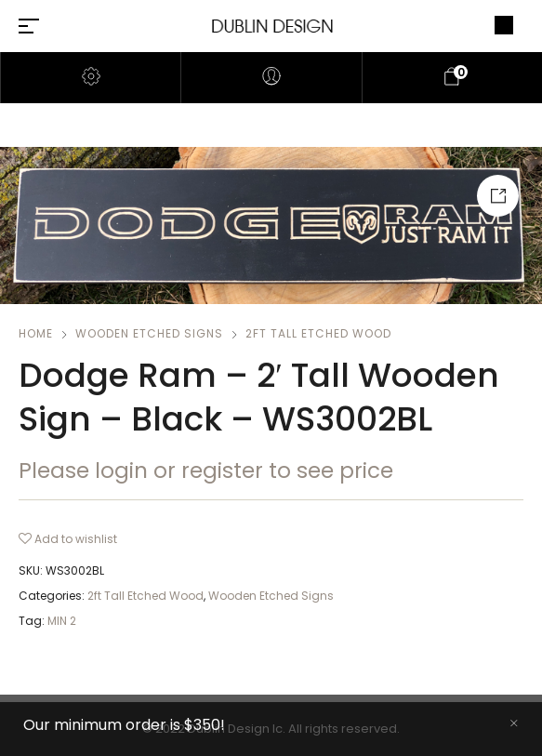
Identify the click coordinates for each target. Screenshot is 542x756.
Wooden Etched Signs (149, 333)
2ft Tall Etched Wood (318, 333)
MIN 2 (62, 621)
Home (36, 333)
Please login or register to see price (206, 471)
